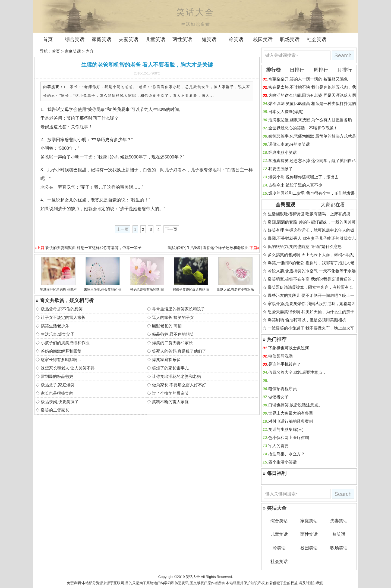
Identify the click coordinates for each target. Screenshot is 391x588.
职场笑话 (290, 39)
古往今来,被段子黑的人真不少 (295, 185)
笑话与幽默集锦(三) (286, 429)
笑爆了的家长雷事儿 (170, 368)
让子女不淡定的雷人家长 (63, 317)
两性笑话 (182, 39)
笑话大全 (193, 577)
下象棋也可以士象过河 (289, 348)
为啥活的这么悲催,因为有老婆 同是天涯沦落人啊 (312, 95)
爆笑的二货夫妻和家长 (172, 343)
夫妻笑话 (128, 39)
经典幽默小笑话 (283, 152)
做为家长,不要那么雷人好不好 (179, 385)
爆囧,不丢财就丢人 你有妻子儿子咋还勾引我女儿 (312, 238)
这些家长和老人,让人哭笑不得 (68, 368)
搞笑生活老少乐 (55, 326)
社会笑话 (317, 39)
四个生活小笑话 (283, 462)
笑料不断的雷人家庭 (170, 402)
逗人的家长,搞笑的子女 (173, 317)
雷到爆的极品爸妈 (57, 376)
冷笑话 (236, 39)
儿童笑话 (155, 39)
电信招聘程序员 (283, 389)
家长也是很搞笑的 (57, 393)
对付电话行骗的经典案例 (291, 421)
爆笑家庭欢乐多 (166, 360)
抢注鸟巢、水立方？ (287, 454)
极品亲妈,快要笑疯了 (60, 402)
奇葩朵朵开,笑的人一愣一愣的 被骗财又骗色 (308, 79)
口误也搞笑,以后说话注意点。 (295, 405)
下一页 (171, 229)
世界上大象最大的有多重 (291, 413)
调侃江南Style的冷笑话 (289, 144)
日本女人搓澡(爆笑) (286, 112)
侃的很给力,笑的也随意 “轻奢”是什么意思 (305, 246)
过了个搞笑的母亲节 (170, 393)
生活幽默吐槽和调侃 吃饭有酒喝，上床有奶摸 (309, 214)
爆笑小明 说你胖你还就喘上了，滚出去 (303, 177)
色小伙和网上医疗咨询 (289, 438)
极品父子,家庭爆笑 (58, 385)
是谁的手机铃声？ (285, 364)
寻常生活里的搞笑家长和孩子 (179, 309)
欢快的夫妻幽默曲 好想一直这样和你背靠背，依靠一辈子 (93, 248)
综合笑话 (75, 39)
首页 (48, 39)
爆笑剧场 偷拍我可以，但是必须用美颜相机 (307, 320)
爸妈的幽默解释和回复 (61, 351)
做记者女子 (278, 397)
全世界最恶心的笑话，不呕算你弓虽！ (303, 128)
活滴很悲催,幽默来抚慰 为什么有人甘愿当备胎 (310, 120)
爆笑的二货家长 (55, 410)
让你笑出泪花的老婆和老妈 (176, 376)
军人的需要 (278, 446)
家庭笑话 (102, 39)
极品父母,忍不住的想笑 (62, 309)
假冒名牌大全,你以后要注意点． (297, 372)
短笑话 (209, 39)
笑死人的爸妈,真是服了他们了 (179, 351)
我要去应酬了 (280, 169)
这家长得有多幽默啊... (61, 360)
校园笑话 (263, 39)
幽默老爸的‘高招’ (167, 326)
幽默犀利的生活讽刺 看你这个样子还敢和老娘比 (208, 248)
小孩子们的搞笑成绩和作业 (65, 343)
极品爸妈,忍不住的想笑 (173, 334)
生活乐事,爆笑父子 (58, 334)
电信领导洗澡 (280, 356)
